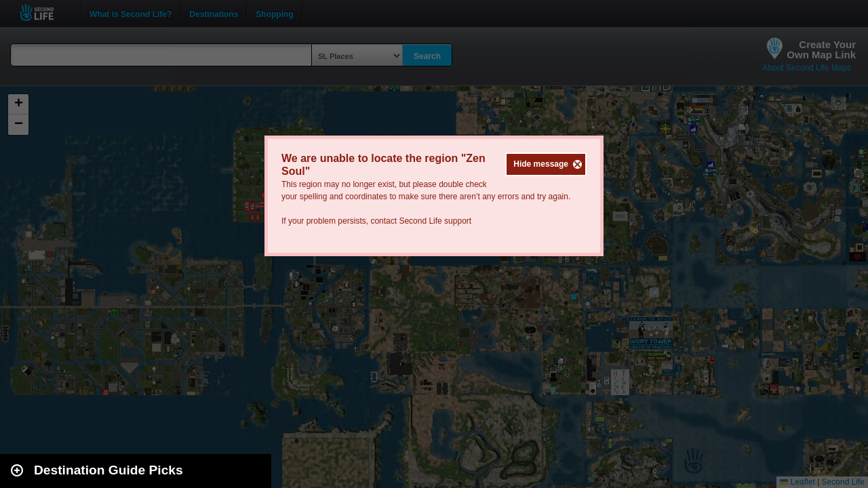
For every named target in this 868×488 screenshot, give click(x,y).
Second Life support (435, 221)
